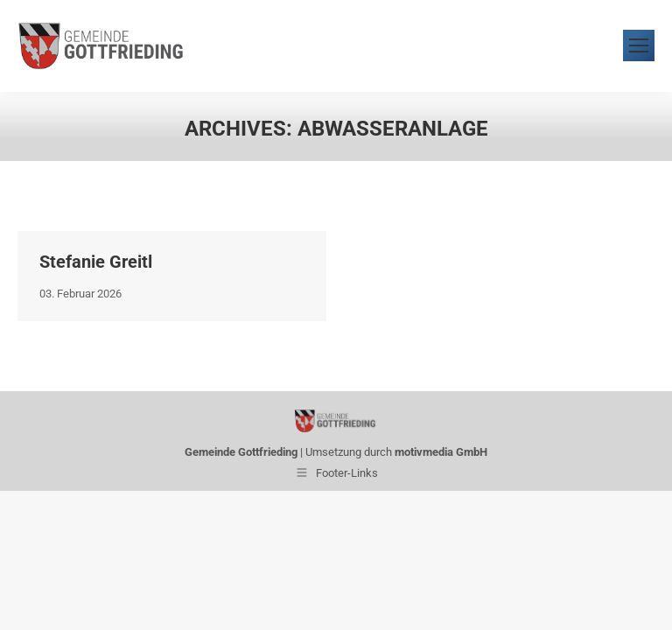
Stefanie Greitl (96, 262)
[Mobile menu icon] (639, 46)
